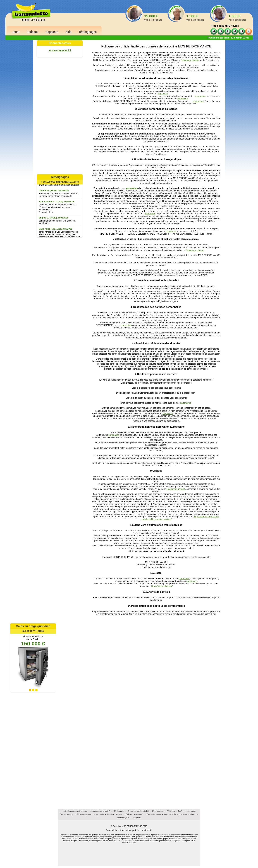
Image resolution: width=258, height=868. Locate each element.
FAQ (180, 811)
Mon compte (158, 811)
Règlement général (190, 60)
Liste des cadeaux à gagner (75, 811)
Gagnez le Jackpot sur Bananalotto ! (180, 814)
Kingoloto (137, 817)
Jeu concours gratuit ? (100, 811)
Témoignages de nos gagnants (90, 814)
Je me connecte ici (60, 51)
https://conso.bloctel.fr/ (162, 586)
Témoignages (88, 32)
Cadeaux (33, 32)
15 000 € (153, 18)
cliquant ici (163, 94)
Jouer (16, 32)
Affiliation (171, 811)
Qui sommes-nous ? (135, 814)
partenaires (200, 96)
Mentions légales (115, 814)
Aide (68, 32)
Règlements (119, 811)
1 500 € (195, 18)
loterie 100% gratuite (33, 20)
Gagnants (52, 32)
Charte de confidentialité (138, 811)
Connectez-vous (60, 43)
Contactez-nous (154, 814)
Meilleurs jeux (123, 817)
